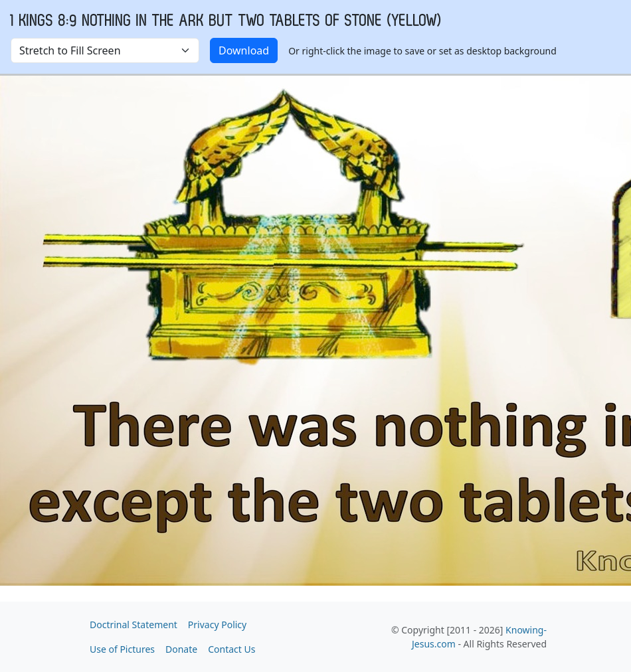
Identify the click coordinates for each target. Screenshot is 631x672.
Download (244, 50)
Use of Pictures (122, 649)
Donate (181, 649)
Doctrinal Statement (134, 625)
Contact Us (231, 649)
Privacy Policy (217, 625)
